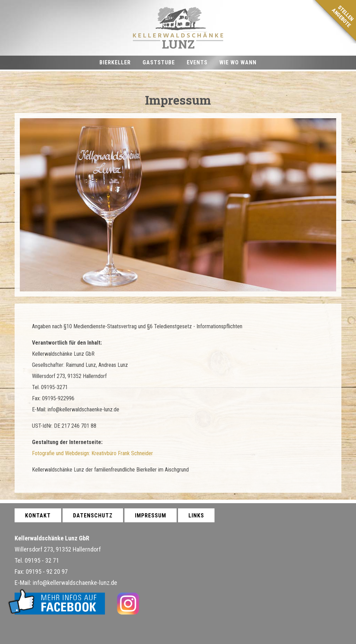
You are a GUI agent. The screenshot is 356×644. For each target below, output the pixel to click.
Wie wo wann (238, 62)
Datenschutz (93, 516)
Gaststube (159, 62)
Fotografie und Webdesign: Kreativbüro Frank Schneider (92, 453)
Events (197, 62)
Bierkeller (115, 62)
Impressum (151, 516)
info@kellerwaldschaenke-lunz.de (75, 583)
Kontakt (38, 516)
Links (196, 516)
